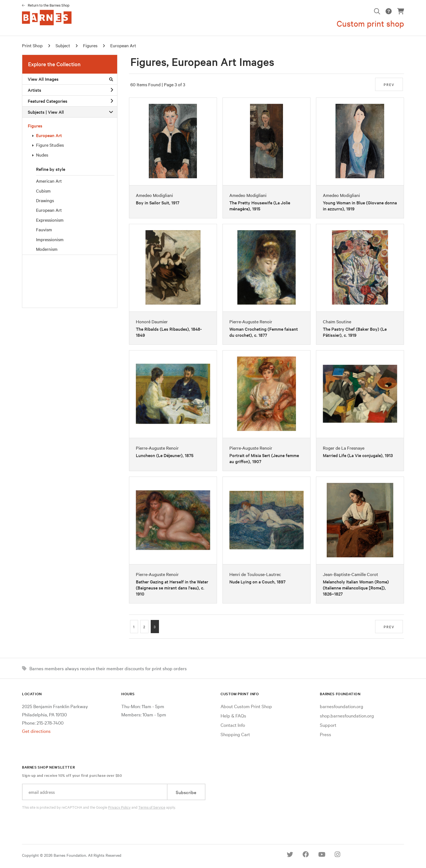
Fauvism (44, 229)
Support (328, 725)
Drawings (45, 200)
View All (56, 112)
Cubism (43, 191)
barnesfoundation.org (342, 706)
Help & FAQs (233, 715)
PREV (389, 84)
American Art (49, 181)
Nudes (42, 155)
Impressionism (50, 239)
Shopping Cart (235, 734)
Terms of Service (152, 807)
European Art (49, 135)
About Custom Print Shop (246, 706)
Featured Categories (70, 101)
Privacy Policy (119, 807)
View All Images (70, 79)
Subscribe (186, 792)
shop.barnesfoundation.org (347, 715)
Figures (35, 126)
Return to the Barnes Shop (49, 5)
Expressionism (50, 220)
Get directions (36, 731)
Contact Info (233, 725)
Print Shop (32, 45)
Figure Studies (50, 145)
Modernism (47, 249)
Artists (70, 90)
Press (325, 734)
